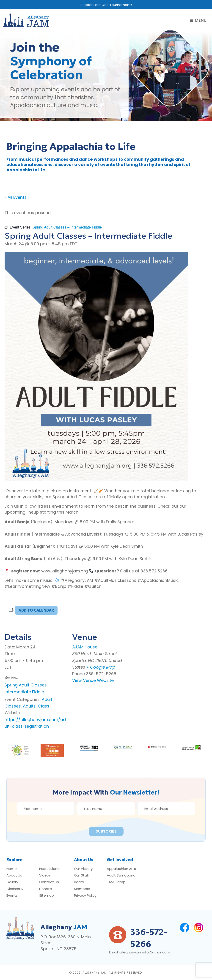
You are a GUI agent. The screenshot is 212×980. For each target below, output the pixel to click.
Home (12, 869)
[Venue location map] (171, 656)
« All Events (16, 197)
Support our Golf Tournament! (106, 5)
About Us (14, 875)
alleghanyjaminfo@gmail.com (145, 952)
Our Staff (82, 875)
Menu (201, 21)
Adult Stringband (121, 875)
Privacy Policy (85, 895)
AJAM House (85, 647)
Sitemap (47, 895)
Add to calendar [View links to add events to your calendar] (36, 610)
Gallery (12, 882)
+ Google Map (101, 667)
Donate (46, 889)
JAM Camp (116, 882)
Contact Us (49, 882)
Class (44, 706)
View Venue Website (93, 680)
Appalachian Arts (121, 869)
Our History (83, 869)
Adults (29, 706)
